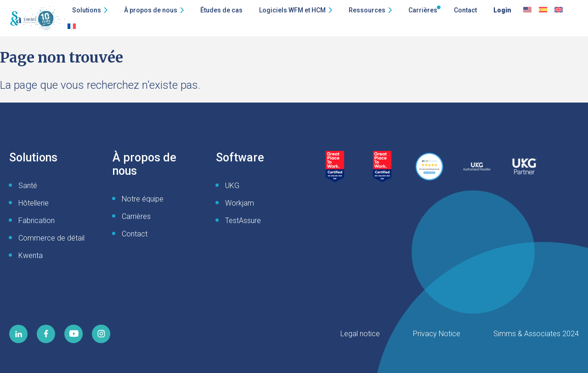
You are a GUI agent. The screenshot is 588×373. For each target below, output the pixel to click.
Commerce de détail (51, 238)
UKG (232, 186)
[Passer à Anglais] (527, 10)
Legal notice (360, 334)
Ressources (367, 10)
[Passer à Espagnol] (543, 10)
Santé (28, 186)
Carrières (423, 10)
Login (502, 10)
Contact (465, 10)
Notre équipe (143, 199)
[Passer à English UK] (559, 10)
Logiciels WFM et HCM (292, 10)
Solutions (87, 10)
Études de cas (221, 10)
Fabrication (37, 221)
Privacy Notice (437, 334)
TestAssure (243, 221)
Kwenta (31, 255)
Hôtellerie (34, 203)
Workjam (240, 203)
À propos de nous (151, 10)
